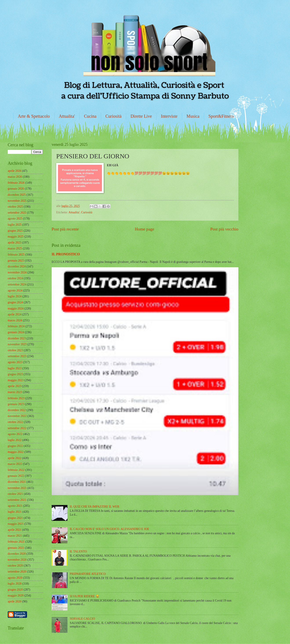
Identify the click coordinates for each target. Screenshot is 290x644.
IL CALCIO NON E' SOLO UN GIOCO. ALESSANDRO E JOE (110, 529)
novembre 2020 (17, 560)
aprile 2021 (14, 530)
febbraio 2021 (16, 542)
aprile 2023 (14, 386)
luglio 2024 (15, 296)
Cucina (90, 116)
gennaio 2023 (16, 404)
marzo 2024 (15, 320)
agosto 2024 (15, 290)
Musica (193, 116)
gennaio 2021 (16, 548)
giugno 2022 (15, 446)
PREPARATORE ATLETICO (88, 574)
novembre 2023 (17, 344)
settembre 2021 (17, 500)
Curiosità (113, 116)
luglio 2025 (15, 225)
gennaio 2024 (16, 332)
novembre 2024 (17, 272)
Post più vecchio (224, 229)
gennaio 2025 (16, 261)
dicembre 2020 (17, 554)
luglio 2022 (15, 440)
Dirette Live (141, 116)
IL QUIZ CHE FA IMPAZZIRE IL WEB (95, 507)
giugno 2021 (15, 518)
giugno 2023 (15, 374)
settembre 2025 (17, 213)
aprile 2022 (14, 458)
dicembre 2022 (17, 410)
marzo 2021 (15, 536)
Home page (145, 229)
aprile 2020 (14, 601)
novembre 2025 (17, 201)
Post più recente (65, 229)
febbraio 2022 (16, 470)
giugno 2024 (15, 302)
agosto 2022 (15, 434)
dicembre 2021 (17, 482)
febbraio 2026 (16, 183)
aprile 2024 (14, 314)
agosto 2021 (15, 506)
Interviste (169, 116)
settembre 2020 (17, 572)
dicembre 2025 (17, 195)
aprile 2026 (14, 171)
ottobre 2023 (15, 350)
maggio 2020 (16, 596)
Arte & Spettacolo (34, 116)
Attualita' (67, 116)
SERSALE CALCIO (82, 619)
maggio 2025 (16, 237)
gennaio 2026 (16, 189)
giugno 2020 (15, 590)
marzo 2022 (15, 464)
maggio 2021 (16, 524)
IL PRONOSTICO (66, 254)
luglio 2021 (15, 512)
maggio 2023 (16, 380)
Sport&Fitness (221, 116)
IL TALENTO (78, 552)
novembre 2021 (17, 488)
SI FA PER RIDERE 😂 (85, 596)
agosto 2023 (15, 362)
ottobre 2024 (15, 278)
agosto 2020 (15, 578)
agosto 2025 (15, 219)
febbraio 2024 (16, 326)
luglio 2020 (15, 584)
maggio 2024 (16, 308)
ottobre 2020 (15, 566)
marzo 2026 (15, 177)
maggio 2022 (16, 452)
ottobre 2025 (15, 207)
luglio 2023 (15, 368)
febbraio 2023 (16, 398)
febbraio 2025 (16, 255)
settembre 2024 (17, 284)
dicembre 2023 (17, 338)
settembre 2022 (17, 428)
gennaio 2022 (16, 476)
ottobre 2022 (15, 422)
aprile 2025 (14, 242)
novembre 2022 (17, 416)
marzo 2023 (15, 392)
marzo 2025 (15, 248)
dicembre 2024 (17, 266)
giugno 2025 (15, 231)
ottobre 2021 (15, 494)
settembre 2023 (17, 356)
